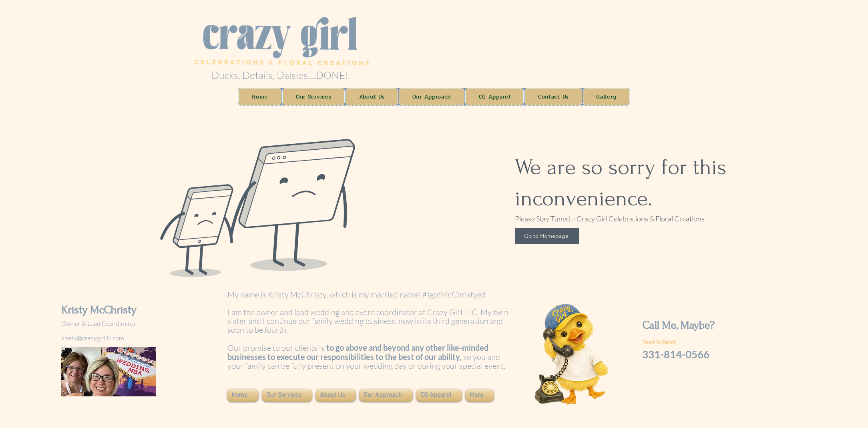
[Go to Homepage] (547, 236)
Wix (130, 416)
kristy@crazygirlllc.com (93, 338)
